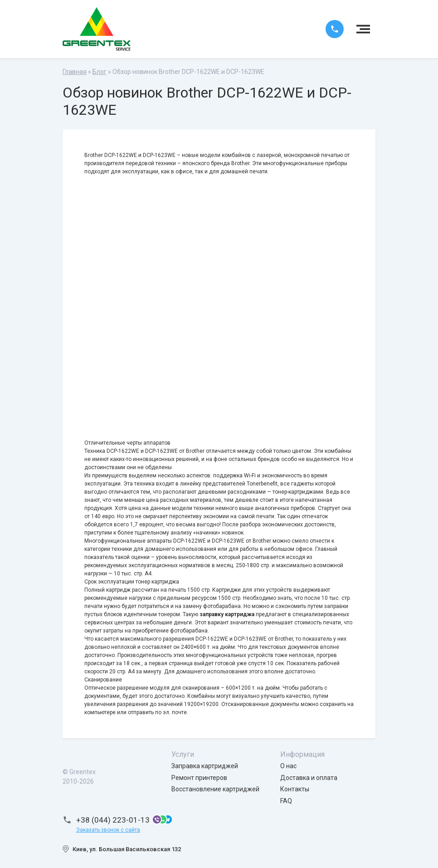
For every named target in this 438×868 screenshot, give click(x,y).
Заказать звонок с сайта (108, 830)
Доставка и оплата (309, 778)
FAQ (286, 801)
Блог (100, 72)
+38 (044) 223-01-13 (113, 820)
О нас (288, 766)
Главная (75, 72)
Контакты (295, 789)
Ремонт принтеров (199, 778)
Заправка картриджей (205, 766)
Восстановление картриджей (215, 789)
